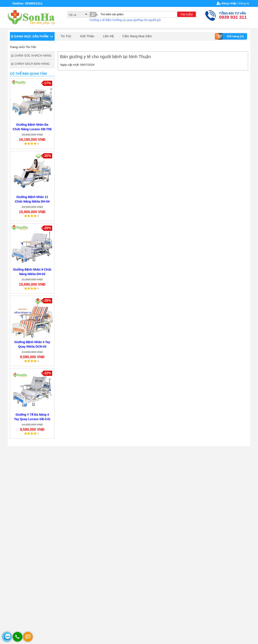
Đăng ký (244, 3)
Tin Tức (66, 36)
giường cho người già (147, 20)
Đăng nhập (229, 3)
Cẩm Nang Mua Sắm (137, 36)
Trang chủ (17, 47)
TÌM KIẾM (187, 15)
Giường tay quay (122, 20)
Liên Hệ (108, 36)
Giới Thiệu (87, 36)
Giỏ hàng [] (230, 36)
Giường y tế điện (100, 20)
